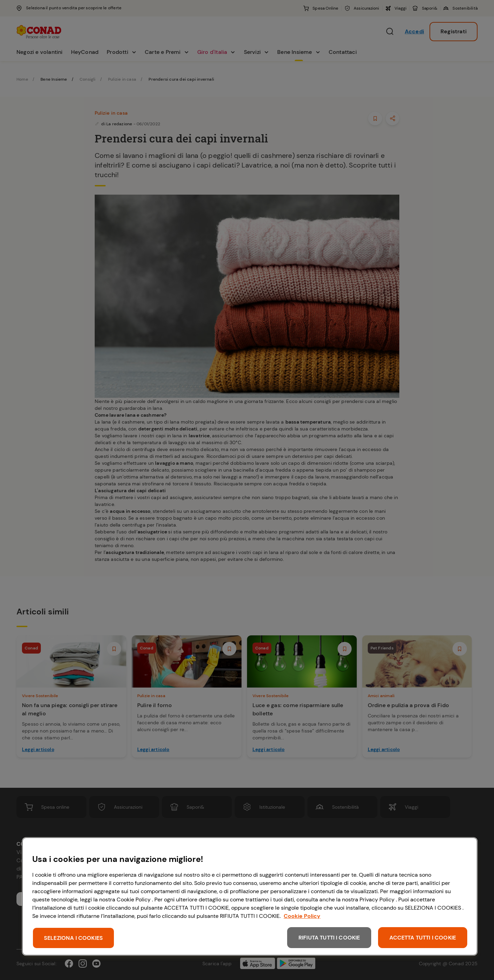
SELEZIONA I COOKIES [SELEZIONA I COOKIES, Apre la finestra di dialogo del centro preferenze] (73, 938)
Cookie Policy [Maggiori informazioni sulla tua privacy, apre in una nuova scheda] (302, 916)
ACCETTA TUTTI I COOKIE (423, 938)
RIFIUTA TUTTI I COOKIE (329, 938)
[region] (250, 896)
